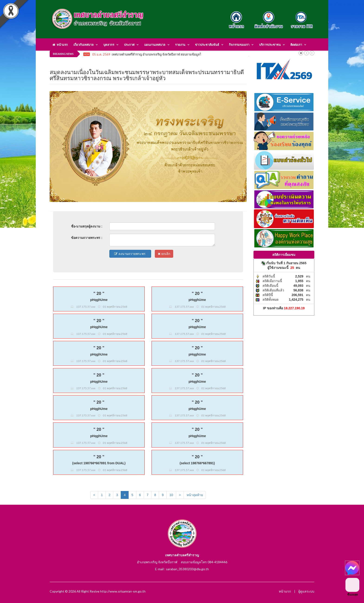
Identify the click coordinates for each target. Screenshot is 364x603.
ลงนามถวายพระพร (130, 254)
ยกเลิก (164, 254)
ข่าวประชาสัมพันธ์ (207, 45)
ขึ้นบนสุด (352, 587)
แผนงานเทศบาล (155, 45)
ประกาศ (129, 45)
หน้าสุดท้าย (195, 495)
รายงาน (180, 45)
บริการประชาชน (270, 45)
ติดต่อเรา (296, 45)
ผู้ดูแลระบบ (306, 591)
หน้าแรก (60, 45)
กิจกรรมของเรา (239, 45)
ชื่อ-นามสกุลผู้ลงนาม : (87, 226)
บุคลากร (109, 45)
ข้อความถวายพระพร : (87, 238)
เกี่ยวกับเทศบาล (83, 45)
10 (171, 495)
